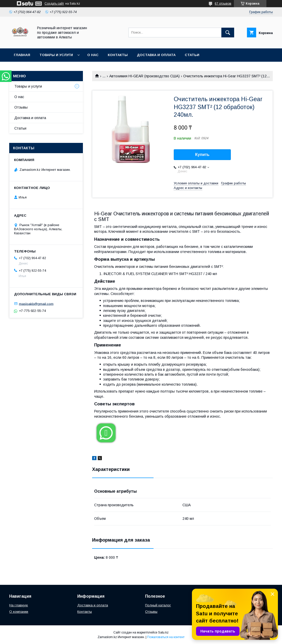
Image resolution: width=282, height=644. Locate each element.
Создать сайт (54, 4)
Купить (202, 155)
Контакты (118, 55)
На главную (19, 605)
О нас (93, 55)
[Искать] (228, 33)
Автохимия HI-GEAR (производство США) (144, 76)
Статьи (192, 55)
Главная (22, 55)
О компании (19, 612)
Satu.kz (163, 632)
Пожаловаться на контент (166, 637)
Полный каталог (158, 605)
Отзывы (21, 107)
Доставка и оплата (156, 55)
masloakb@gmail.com (36, 304)
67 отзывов (223, 4)
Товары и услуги (56, 55)
